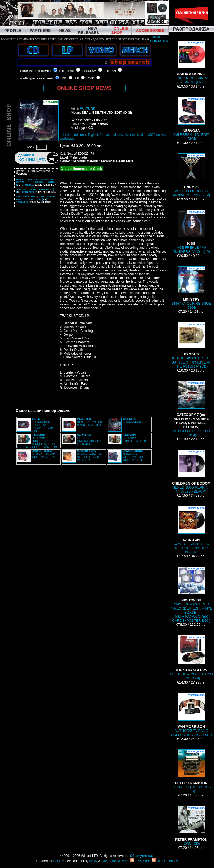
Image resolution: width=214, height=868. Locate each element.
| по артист (66, 71)
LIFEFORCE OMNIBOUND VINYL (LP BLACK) (90, 440)
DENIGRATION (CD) (135, 420)
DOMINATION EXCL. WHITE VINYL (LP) (45, 454)
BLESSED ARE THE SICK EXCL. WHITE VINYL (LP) (90, 456)
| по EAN (110, 71)
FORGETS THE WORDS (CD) (191, 771)
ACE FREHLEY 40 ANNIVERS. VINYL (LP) (191, 232)
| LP (76, 78)
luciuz (57, 861)
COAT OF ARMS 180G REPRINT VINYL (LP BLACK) (191, 530)
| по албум (89, 71)
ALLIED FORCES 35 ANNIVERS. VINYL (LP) (191, 175)
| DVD (90, 78)
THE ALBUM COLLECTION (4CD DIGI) (191, 658)
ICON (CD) (191, 826)
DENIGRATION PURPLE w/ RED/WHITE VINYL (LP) (43, 425)
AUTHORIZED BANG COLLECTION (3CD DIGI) (191, 715)
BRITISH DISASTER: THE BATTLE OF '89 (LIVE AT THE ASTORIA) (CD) (191, 345)
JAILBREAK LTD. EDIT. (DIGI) (191, 119)
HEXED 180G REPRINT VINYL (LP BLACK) (191, 472)
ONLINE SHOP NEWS (84, 88)
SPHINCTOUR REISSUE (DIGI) (191, 288)
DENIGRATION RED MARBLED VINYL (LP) (91, 422)
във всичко (43, 71)
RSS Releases (165, 861)
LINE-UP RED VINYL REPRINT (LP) (191, 62)
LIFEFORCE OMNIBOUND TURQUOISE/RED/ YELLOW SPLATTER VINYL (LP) (37, 441)
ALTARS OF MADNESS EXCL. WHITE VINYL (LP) (134, 456)
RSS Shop (140, 861)
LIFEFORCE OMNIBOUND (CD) (134, 438)
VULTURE (87, 109)
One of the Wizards (115, 861)
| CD (64, 78)
